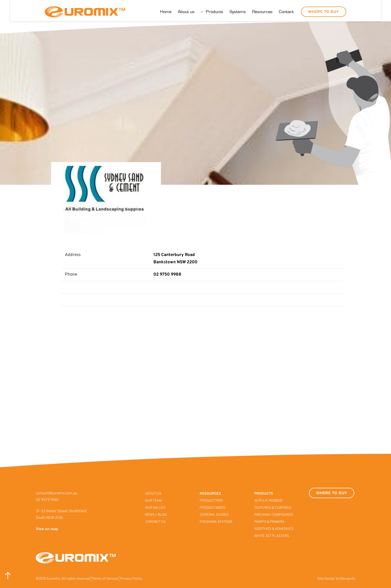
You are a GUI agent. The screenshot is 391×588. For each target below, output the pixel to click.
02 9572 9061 (47, 500)
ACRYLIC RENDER (268, 501)
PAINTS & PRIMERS (270, 522)
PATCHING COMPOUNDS (274, 515)
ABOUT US (154, 494)
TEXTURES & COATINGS (273, 508)
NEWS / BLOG (156, 515)
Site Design (326, 579)
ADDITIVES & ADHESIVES (274, 529)
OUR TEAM (154, 501)
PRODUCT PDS (212, 501)
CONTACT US (156, 522)
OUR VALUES (156, 508)
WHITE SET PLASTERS (272, 536)
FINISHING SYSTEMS (216, 522)
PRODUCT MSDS (213, 508)
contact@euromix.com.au (56, 493)
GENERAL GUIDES (214, 515)
